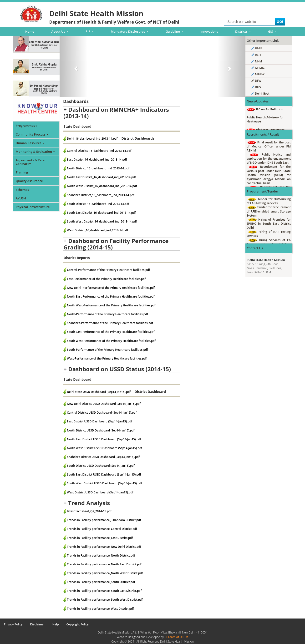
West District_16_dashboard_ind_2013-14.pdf (97, 230)
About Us (61, 33)
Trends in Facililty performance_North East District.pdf (104, 564)
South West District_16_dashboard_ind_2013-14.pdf (102, 221)
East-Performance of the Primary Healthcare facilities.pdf (106, 279)
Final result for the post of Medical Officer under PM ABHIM (269, 146)
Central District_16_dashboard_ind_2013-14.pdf (99, 151)
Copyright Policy (77, 624)
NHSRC (258, 68)
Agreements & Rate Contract (30, 162)
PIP (90, 33)
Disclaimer (38, 624)
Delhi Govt (260, 94)
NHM (257, 61)
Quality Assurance (29, 181)
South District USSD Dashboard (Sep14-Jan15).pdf (101, 466)
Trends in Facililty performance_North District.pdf (101, 555)
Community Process (32, 134)
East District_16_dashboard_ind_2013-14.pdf (97, 160)
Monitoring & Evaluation (35, 152)
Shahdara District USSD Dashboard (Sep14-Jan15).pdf (103, 457)
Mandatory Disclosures (130, 33)
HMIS (257, 48)
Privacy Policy (13, 624)
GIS (273, 33)
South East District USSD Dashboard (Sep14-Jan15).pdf (104, 474)
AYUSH (21, 198)
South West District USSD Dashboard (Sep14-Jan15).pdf (104, 483)
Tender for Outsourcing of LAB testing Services (269, 201)
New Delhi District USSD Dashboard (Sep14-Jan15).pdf (104, 404)
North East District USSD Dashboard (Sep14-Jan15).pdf (104, 439)
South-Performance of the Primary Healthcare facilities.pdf (107, 350)
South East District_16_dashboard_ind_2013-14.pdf (101, 213)
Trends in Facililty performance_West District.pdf (100, 609)
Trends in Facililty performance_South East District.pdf (104, 591)
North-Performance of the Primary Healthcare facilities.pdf (107, 314)
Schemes (22, 190)
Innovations (209, 31)
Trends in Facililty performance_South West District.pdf (105, 600)
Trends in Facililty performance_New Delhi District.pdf (104, 547)
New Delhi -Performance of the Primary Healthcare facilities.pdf (111, 288)
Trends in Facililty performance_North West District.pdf (105, 573)
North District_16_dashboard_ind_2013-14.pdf (98, 168)
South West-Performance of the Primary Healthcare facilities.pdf (111, 341)
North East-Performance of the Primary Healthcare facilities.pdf (111, 297)
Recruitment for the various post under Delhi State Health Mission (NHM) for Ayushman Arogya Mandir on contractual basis (269, 175)
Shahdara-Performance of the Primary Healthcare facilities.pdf (110, 323)
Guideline (175, 33)
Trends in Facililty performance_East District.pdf (100, 538)
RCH (256, 55)
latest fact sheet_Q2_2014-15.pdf (89, 511)
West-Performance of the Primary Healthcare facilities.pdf (107, 358)
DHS (256, 87)
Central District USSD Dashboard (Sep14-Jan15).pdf (102, 413)
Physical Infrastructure (33, 207)
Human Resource (30, 143)
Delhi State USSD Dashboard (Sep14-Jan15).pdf (99, 392)
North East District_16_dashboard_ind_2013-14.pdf (101, 177)
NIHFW (258, 74)
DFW (256, 81)
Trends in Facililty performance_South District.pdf (101, 582)
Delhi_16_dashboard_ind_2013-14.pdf (92, 139)
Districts (244, 33)
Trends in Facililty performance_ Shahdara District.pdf (104, 520)
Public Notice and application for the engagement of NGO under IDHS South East (269, 159)
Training (22, 172)
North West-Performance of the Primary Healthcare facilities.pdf (111, 305)
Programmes (27, 126)
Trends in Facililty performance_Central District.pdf (102, 529)
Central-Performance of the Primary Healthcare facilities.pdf (108, 270)
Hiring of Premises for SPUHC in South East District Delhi (269, 224)
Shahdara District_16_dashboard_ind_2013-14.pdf (101, 195)
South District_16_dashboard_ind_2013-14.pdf (98, 204)
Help (56, 624)
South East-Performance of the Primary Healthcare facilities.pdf (111, 332)
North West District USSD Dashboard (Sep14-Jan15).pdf (105, 448)
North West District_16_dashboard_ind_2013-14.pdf (102, 186)
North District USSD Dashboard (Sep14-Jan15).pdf (101, 430)
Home (30, 31)
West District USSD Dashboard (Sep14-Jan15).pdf (100, 492)
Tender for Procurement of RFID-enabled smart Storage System (269, 211)
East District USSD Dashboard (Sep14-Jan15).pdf (100, 421)
